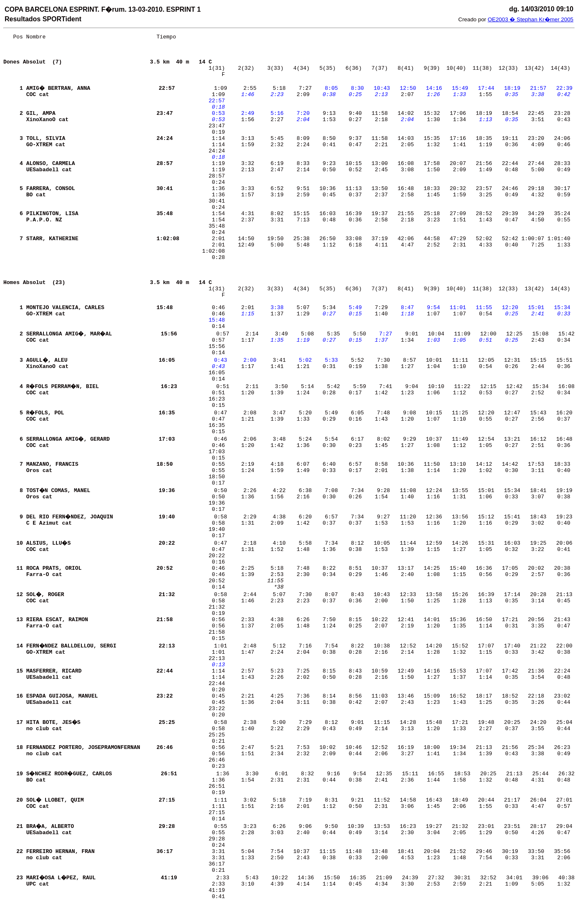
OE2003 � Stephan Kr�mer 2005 (531, 19)
